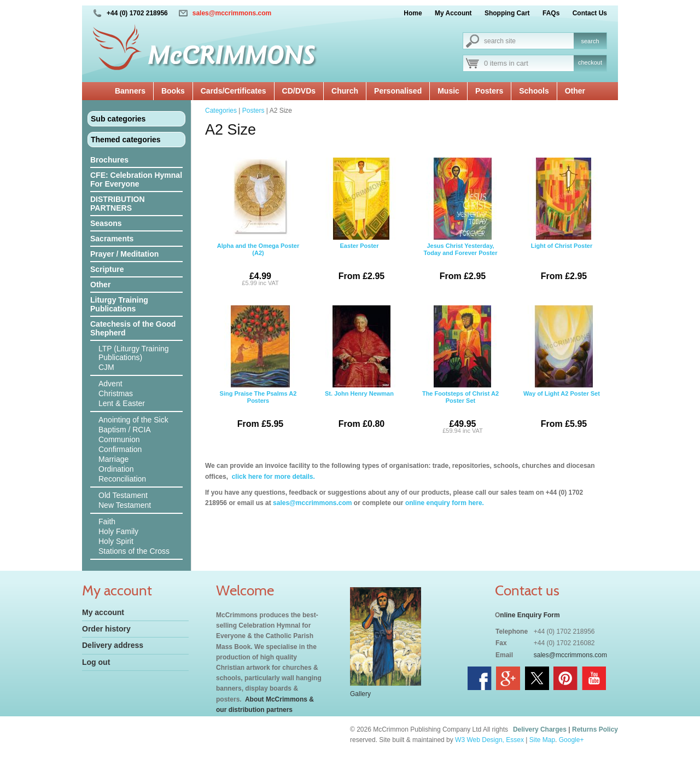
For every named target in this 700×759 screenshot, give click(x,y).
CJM (106, 367)
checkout (590, 62)
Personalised (398, 91)
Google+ (571, 740)
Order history (106, 629)
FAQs (551, 13)
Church (345, 91)
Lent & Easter (122, 403)
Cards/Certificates (234, 91)
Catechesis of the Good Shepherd (133, 328)
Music (448, 91)
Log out (96, 662)
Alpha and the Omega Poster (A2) (258, 223)
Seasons (106, 223)
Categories (221, 111)
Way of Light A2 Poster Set (562, 371)
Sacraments (112, 239)
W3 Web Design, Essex (489, 740)
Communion (119, 439)
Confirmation (120, 449)
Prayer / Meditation (124, 254)
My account (103, 612)
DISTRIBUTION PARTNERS (118, 204)
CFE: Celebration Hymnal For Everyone (136, 179)
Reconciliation (122, 479)
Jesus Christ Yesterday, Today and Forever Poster (460, 223)
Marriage (113, 459)
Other (575, 91)
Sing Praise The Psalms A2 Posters (258, 371)
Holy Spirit (116, 541)
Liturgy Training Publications (119, 304)
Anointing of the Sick (133, 420)
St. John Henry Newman (359, 371)
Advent (110, 384)
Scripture (107, 269)
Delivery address (113, 645)
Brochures (109, 160)
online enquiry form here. (445, 503)
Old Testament (123, 495)
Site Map (542, 740)
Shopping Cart (507, 13)
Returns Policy (595, 729)
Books (173, 91)
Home (413, 13)
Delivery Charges (540, 729)
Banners (130, 91)
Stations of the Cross (134, 551)
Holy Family (118, 531)
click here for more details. (272, 477)
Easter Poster (359, 223)
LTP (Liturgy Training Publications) (134, 353)
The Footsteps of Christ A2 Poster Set (460, 371)
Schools (534, 91)
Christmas (116, 393)
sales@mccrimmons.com (232, 13)
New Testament (125, 505)
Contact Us (590, 13)
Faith (107, 522)
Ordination (116, 469)
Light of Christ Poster (562, 223)
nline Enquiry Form (530, 615)
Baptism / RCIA (125, 430)
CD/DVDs (299, 91)
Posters (489, 91)
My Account (453, 13)
